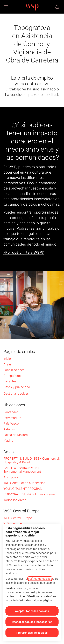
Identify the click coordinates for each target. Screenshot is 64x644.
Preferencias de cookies (32, 633)
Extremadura (12, 418)
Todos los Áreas (15, 500)
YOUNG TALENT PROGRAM (23, 489)
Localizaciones (14, 370)
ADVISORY (11, 477)
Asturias (9, 429)
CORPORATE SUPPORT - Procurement (30, 494)
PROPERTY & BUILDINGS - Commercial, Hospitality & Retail (32, 460)
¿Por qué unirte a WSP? (24, 252)
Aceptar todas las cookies (32, 611)
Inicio (7, 359)
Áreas (7, 364)
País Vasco (11, 423)
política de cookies (40, 579)
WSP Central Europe (18, 518)
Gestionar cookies (16, 393)
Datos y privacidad (17, 387)
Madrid (8, 441)
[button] (57, 7)
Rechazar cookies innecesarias (32, 622)
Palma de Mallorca (16, 435)
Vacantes (10, 381)
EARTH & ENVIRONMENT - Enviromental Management (23, 470)
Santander (11, 412)
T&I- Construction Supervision (24, 483)
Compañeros (12, 376)
